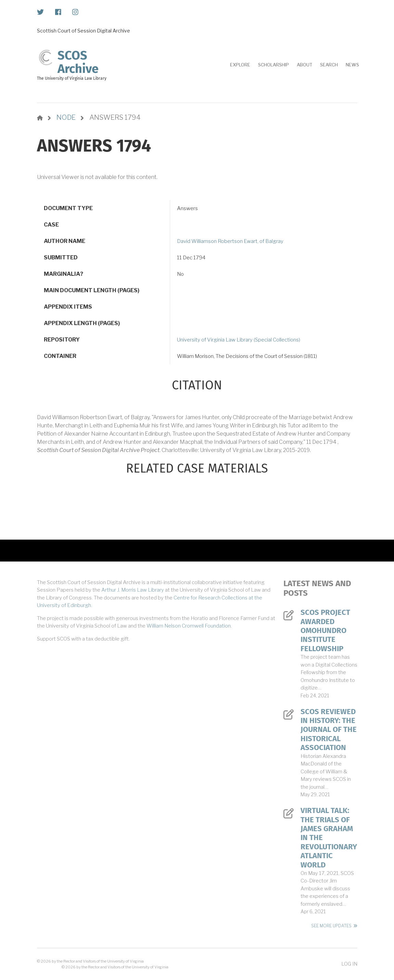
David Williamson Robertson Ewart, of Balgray (230, 241)
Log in (349, 964)
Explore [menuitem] (240, 65)
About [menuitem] (304, 65)
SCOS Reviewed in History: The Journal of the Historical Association (329, 730)
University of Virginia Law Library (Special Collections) (239, 340)
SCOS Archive (78, 62)
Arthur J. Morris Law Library (133, 590)
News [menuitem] (352, 65)
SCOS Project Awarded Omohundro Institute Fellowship (325, 631)
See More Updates (331, 926)
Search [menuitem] (329, 65)
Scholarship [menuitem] (274, 65)
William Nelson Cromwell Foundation (189, 626)
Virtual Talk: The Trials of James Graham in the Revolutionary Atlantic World (329, 838)
